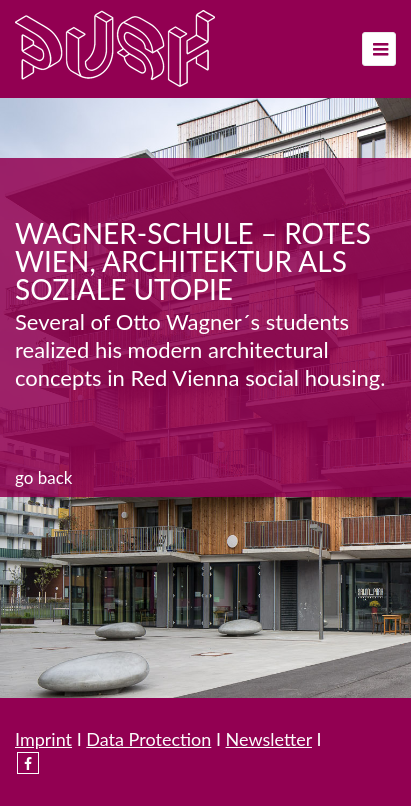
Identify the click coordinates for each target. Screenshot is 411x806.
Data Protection (148, 739)
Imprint (43, 739)
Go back (43, 477)
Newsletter (269, 739)
